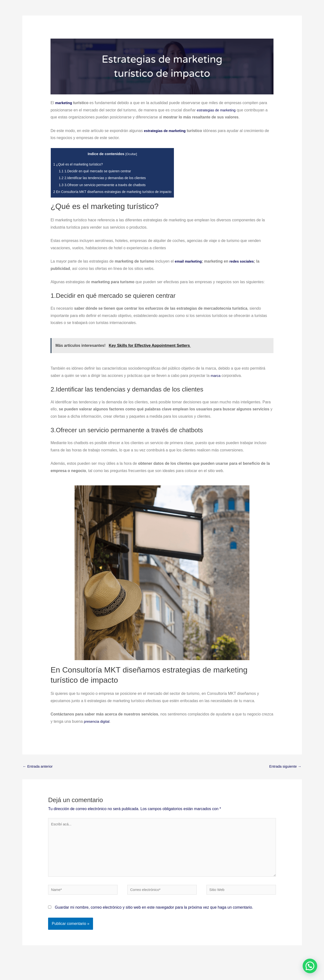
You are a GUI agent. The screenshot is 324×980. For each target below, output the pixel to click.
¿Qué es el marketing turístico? (80, 164)
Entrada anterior (39, 767)
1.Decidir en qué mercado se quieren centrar (98, 171)
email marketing (190, 261)
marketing (64, 103)
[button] (310, 966)
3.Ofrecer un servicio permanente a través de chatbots (106, 185)
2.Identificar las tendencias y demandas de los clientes (107, 178)
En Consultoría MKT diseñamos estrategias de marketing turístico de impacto (118, 192)
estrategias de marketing (167, 131)
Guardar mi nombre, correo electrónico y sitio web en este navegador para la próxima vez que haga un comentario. (154, 915)
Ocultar (137, 154)
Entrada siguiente (284, 767)
